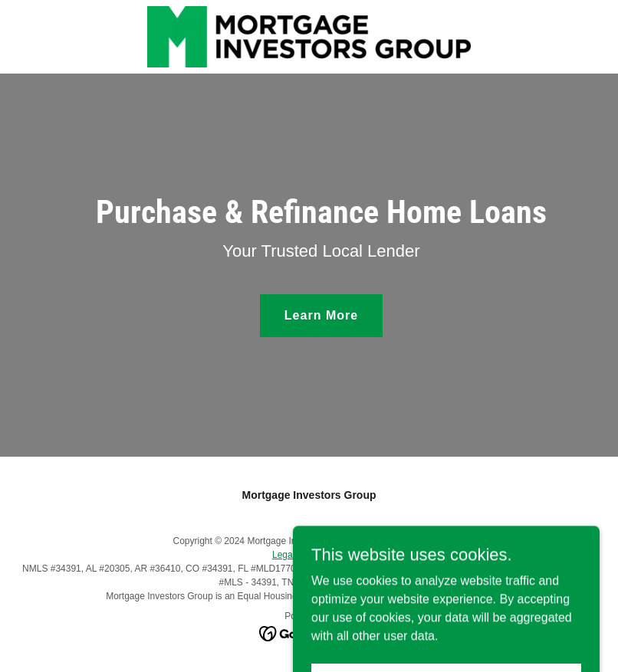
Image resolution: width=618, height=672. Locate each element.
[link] (309, 37)
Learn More (321, 315)
